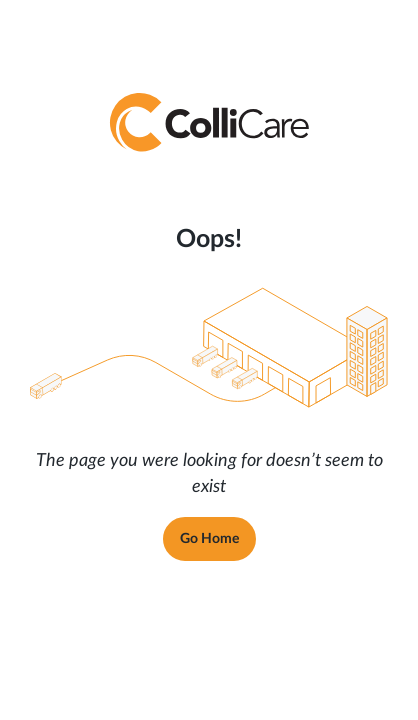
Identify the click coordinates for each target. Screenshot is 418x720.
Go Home (209, 539)
